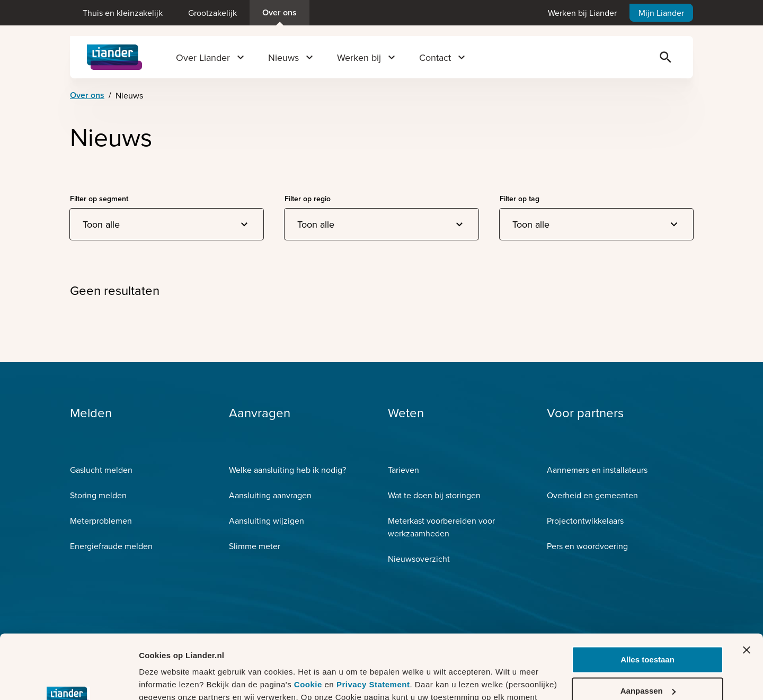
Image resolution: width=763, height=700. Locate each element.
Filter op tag (520, 199)
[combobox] (167, 224)
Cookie (309, 625)
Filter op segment (99, 199)
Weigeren (647, 662)
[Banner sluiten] (747, 590)
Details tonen (164, 679)
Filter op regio (308, 199)
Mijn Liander (661, 13)
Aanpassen (648, 630)
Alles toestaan (647, 600)
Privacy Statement (373, 625)
